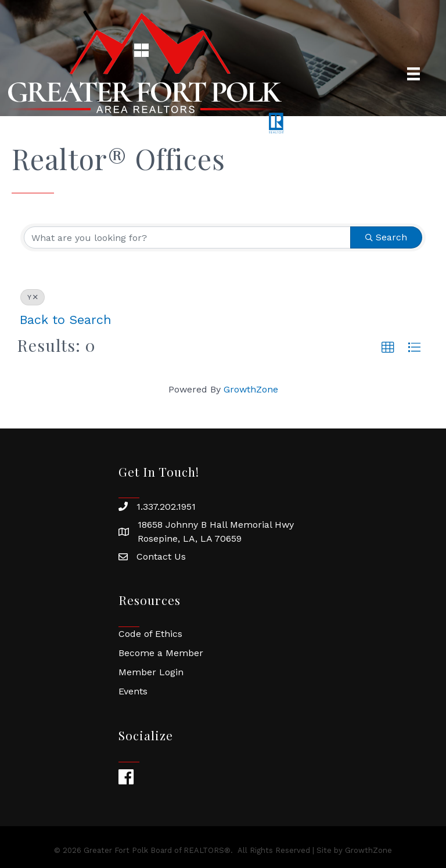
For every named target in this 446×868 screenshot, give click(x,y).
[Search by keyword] (187, 237)
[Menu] (413, 74)
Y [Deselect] (33, 297)
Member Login (151, 672)
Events (133, 691)
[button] (388, 348)
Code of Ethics (150, 634)
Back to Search (66, 320)
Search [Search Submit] (386, 237)
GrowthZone (251, 389)
